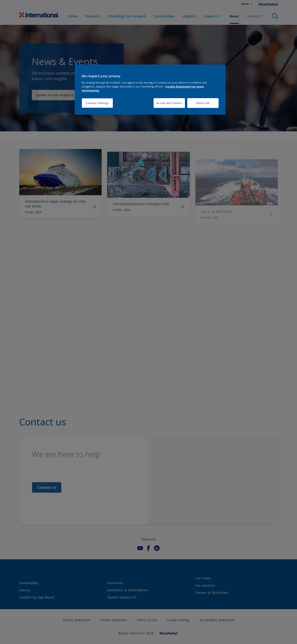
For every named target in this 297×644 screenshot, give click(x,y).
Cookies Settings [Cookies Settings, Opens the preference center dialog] (97, 103)
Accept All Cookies (169, 103)
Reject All (203, 103)
